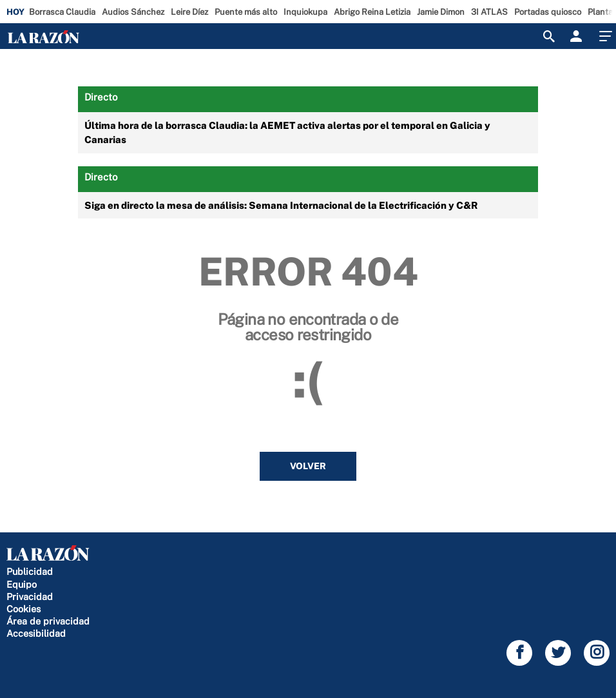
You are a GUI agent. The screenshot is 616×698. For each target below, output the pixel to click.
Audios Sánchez (133, 12)
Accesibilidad (36, 633)
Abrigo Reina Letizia (372, 12)
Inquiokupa (305, 12)
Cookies (24, 609)
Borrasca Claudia (62, 12)
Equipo (22, 584)
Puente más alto (246, 12)
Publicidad (30, 571)
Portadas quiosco (548, 12)
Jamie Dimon (441, 12)
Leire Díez (189, 12)
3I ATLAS (489, 12)
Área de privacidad (48, 621)
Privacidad (30, 596)
